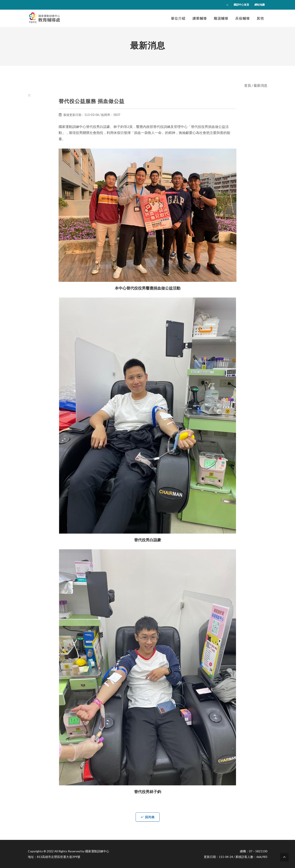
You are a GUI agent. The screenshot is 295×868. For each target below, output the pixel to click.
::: (227, 5)
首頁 (248, 85)
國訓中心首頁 (241, 5)
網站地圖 (260, 5)
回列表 (148, 817)
